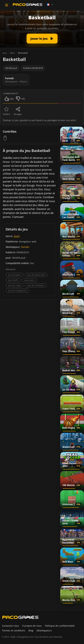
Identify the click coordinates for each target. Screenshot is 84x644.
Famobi (25, 247)
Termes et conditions (14, 630)
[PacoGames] (20, 617)
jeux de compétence (17, 291)
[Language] (50, 5)
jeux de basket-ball (36, 275)
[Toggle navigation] (7, 5)
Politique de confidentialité (60, 626)
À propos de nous (32, 626)
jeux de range (14, 285)
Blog (31, 630)
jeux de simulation (36, 285)
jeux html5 (13, 280)
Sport (17, 236)
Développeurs (44, 630)
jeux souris (29, 280)
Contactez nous (10, 626)
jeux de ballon (15, 275)
